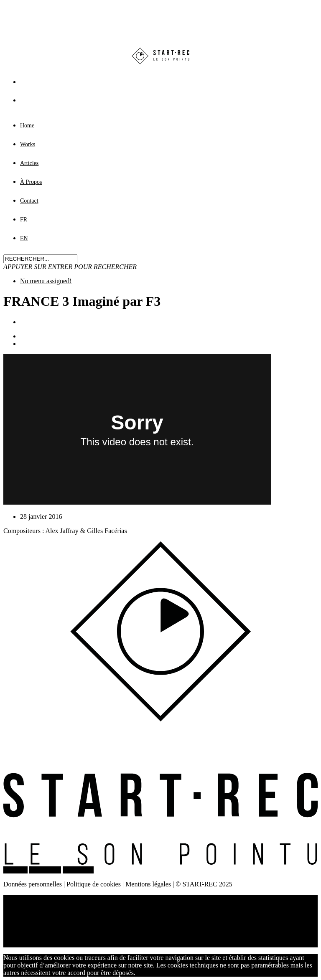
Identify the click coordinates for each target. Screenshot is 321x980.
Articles (29, 163)
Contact (29, 201)
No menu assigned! (46, 281)
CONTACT (78, 870)
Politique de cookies (94, 884)
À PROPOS (45, 870)
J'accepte (147, 973)
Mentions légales (148, 884)
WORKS (15, 870)
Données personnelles (33, 884)
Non (165, 973)
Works (28, 144)
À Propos (31, 182)
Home (27, 126)
